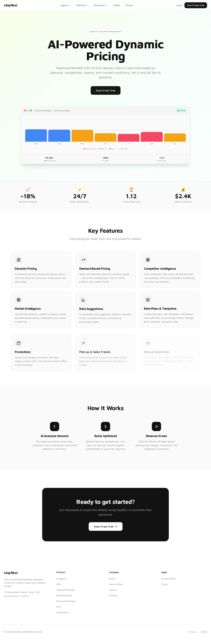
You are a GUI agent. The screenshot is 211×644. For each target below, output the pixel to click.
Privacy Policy (169, 579)
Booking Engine (64, 595)
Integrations (63, 612)
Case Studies (116, 584)
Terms (164, 584)
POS (59, 607)
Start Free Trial (196, 5)
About (112, 579)
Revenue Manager (66, 601)
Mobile (117, 5)
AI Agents (61, 579)
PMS (59, 584)
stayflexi (11, 5)
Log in (179, 5)
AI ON (181, 114)
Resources (101, 5)
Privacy (193, 632)
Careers (113, 590)
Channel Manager (66, 590)
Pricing (129, 5)
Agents (66, 5)
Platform (83, 5)
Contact (113, 595)
